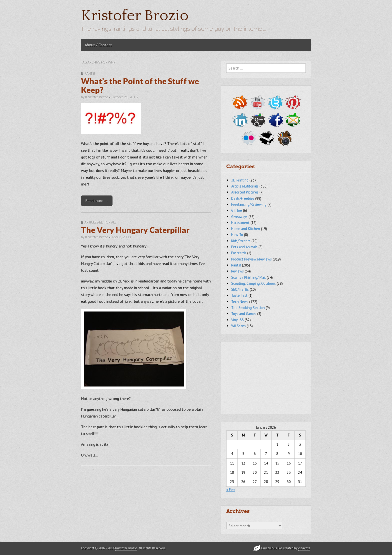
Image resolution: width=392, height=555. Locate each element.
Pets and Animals (244, 247)
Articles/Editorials (100, 222)
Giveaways (239, 217)
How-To (237, 235)
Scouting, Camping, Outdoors (253, 283)
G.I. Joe (237, 210)
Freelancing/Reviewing (249, 204)
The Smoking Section (248, 308)
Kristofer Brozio (135, 16)
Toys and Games (244, 314)
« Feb (230, 490)
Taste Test (239, 295)
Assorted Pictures (245, 192)
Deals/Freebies (243, 198)
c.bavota (304, 548)
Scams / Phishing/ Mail (248, 277)
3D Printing (240, 180)
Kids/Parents (241, 241)
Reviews (237, 271)
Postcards (239, 253)
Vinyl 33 (237, 320)
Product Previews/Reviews (251, 259)
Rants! (90, 73)
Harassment (240, 223)
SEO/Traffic (240, 289)
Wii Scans (238, 326)
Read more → (97, 200)
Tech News (240, 302)
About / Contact (98, 45)
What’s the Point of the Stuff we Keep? (140, 85)
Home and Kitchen (246, 229)
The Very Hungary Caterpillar (135, 230)
